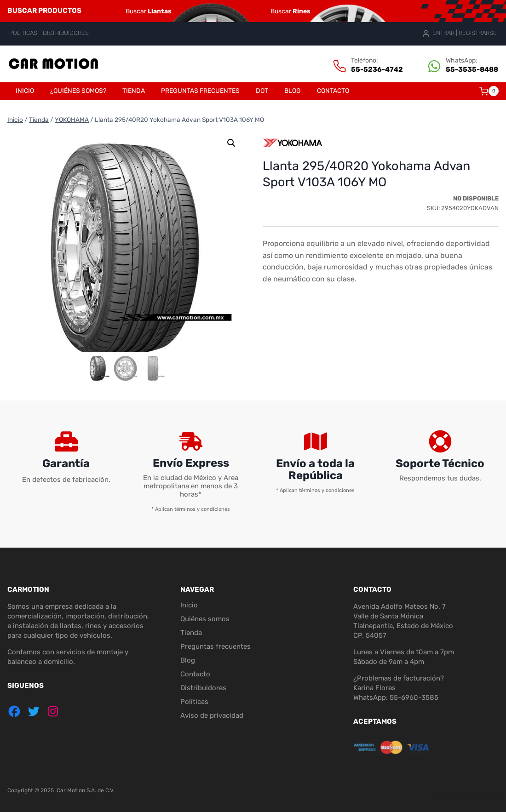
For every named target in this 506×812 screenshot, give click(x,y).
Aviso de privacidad (212, 715)
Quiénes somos (205, 619)
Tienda (134, 91)
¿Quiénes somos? (78, 91)
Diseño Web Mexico (466, 794)
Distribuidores (203, 688)
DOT (262, 91)
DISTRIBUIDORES (66, 33)
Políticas (194, 702)
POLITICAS (23, 33)
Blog (293, 91)
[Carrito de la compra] (489, 91)
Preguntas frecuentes (200, 91)
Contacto (333, 91)
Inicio (25, 91)
